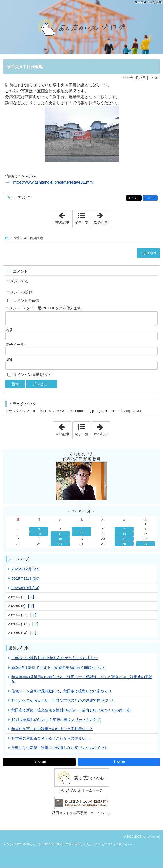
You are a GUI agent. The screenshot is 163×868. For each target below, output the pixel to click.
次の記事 (102, 217)
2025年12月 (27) (25, 569)
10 (39, 534)
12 (81, 534)
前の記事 (63, 217)
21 (124, 539)
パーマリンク (20, 198)
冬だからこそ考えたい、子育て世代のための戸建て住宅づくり (63, 700)
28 (124, 544)
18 (60, 539)
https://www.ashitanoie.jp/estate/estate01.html (53, 182)
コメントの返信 (26, 301)
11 (60, 534)
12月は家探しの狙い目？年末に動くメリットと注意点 (56, 719)
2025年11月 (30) (25, 578)
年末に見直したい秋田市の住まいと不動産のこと (52, 729)
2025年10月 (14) (25, 588)
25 (60, 544)
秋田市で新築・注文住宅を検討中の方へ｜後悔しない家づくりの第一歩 (71, 710)
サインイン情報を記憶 (32, 374)
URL (9, 359)
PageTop (146, 253)
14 (124, 534)
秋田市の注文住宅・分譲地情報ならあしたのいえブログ (81, 27)
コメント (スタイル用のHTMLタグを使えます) (44, 308)
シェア (136, 198)
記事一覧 (82, 222)
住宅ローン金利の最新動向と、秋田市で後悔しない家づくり (61, 691)
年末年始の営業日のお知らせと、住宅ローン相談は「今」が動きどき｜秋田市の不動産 (82, 679)
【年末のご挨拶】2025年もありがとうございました (55, 658)
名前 (9, 330)
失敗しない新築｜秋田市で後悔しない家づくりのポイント (60, 748)
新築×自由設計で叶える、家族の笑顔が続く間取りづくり (59, 667)
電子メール (15, 345)
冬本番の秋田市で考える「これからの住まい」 (50, 738)
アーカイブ (19, 559)
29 (145, 544)
